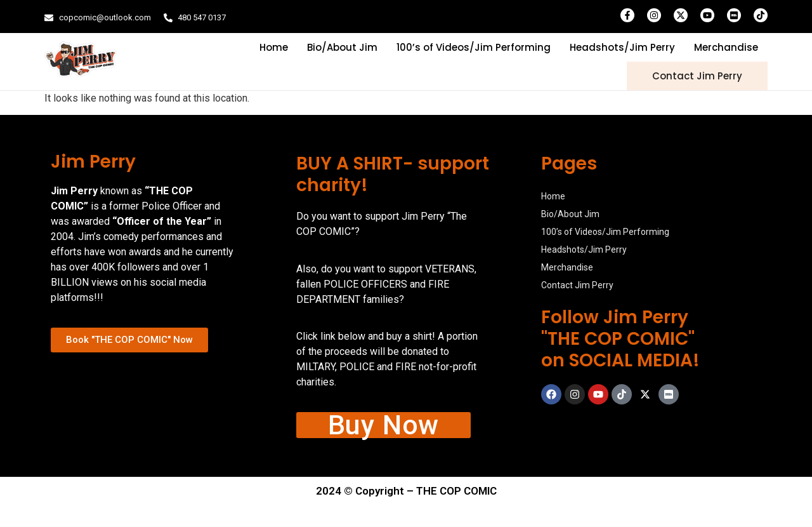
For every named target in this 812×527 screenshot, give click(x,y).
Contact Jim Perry (697, 76)
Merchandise (726, 47)
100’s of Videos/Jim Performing (474, 47)
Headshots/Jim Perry (622, 47)
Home (274, 47)
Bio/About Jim (342, 47)
